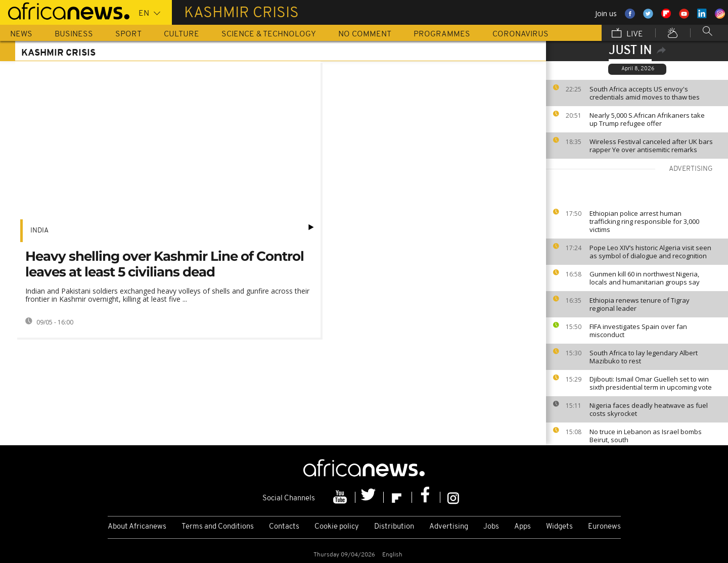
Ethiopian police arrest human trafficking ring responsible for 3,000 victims (644, 221)
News (21, 34)
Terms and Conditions (218, 527)
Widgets (559, 527)
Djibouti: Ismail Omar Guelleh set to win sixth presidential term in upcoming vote (651, 383)
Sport (128, 34)
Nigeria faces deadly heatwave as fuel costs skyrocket (649, 409)
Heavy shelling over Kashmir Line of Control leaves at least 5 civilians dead (165, 264)
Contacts (284, 527)
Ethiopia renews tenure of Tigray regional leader (640, 304)
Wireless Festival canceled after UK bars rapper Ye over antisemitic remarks (651, 146)
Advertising (449, 527)
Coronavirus (520, 34)
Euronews (604, 527)
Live (627, 34)
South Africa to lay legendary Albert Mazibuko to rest (644, 357)
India (39, 231)
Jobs (491, 527)
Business (74, 34)
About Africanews (137, 527)
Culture (181, 34)
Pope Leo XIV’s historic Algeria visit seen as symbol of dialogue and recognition (650, 252)
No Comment (365, 34)
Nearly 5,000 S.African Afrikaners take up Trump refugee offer (647, 119)
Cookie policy (337, 527)
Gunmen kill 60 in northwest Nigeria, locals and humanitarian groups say (645, 278)
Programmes (442, 34)
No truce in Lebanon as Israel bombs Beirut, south (646, 436)
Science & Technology (269, 34)
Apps (522, 527)
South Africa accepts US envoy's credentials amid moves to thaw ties (645, 93)
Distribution (394, 527)
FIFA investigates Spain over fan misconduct (638, 331)
